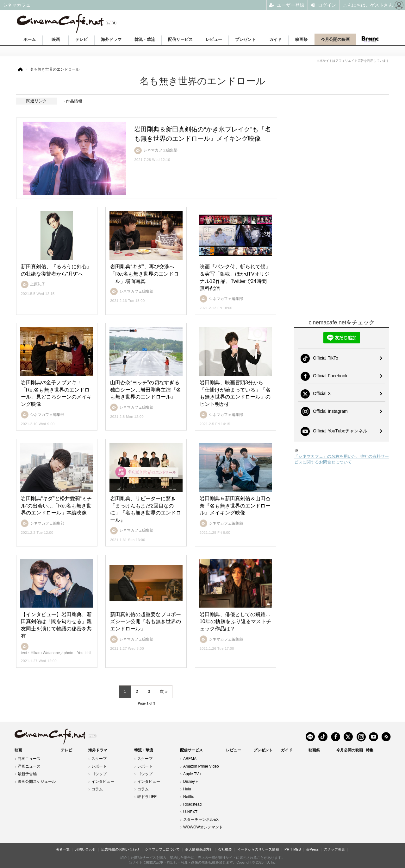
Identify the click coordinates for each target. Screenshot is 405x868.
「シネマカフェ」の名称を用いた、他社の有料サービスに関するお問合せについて (342, 459)
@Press (312, 849)
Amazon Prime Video (201, 766)
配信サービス (180, 39)
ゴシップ (99, 774)
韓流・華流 (145, 39)
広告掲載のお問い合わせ (120, 849)
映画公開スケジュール (37, 782)
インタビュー (103, 782)
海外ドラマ (111, 39)
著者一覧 (63, 849)
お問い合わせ (85, 849)
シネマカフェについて (162, 849)
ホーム (30, 39)
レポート (99, 766)
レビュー (214, 39)
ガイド (275, 39)
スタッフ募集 (334, 849)
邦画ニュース (29, 759)
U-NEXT (190, 812)
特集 (370, 750)
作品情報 (74, 101)
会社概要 (225, 849)
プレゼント (245, 39)
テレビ (81, 39)
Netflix (188, 797)
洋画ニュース (29, 766)
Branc (370, 39)
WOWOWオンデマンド (203, 827)
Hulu (187, 789)
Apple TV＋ (193, 774)
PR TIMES (293, 849)
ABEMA (190, 759)
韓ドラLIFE (147, 797)
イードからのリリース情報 (258, 849)
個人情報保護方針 (199, 849)
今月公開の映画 (335, 39)
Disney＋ (191, 782)
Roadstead (192, 804)
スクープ (99, 759)
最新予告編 (27, 774)
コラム (97, 789)
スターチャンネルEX (201, 820)
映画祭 (301, 39)
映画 (56, 39)
